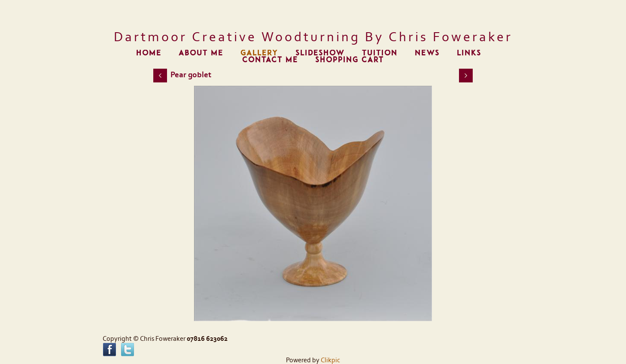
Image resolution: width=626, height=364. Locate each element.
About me (201, 53)
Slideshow (320, 53)
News (427, 53)
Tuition (380, 53)
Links (469, 53)
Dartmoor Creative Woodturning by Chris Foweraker (313, 37)
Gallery (259, 53)
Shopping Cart (349, 60)
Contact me (270, 60)
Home (149, 53)
